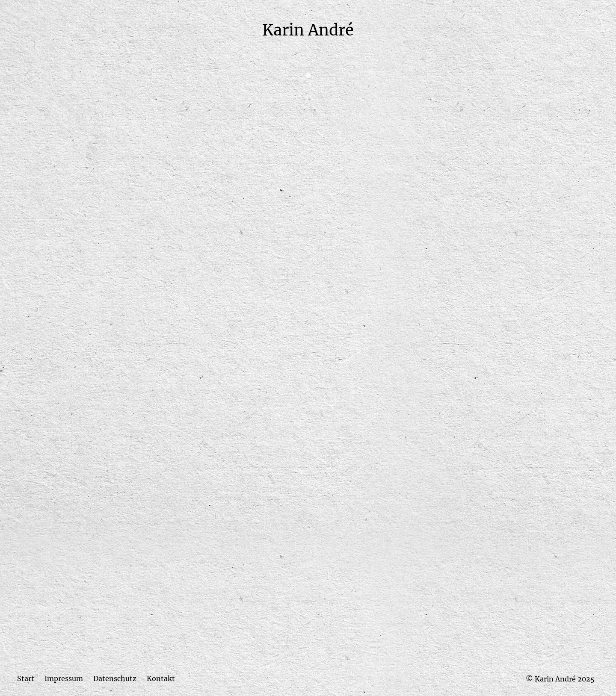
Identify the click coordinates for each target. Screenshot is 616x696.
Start (26, 678)
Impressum (64, 678)
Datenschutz (115, 678)
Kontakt (161, 678)
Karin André (308, 30)
